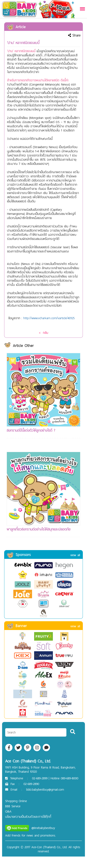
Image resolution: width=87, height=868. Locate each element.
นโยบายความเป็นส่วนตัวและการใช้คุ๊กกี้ (28, 817)
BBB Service (13, 806)
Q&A (8, 811)
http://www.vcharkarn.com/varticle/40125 (49, 318)
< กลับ (43, 333)
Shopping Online (16, 801)
